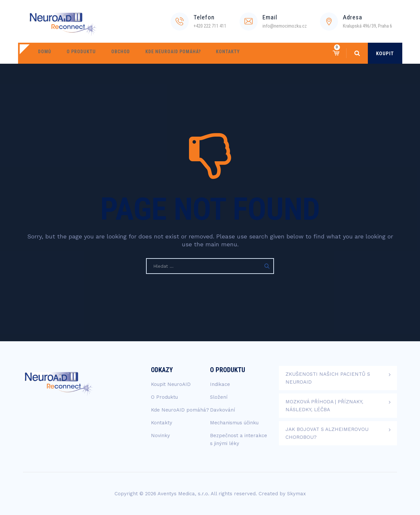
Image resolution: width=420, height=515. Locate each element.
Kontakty (210, 53)
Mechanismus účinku (234, 423)
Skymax (296, 494)
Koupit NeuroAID (171, 384)
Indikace (220, 384)
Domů (43, 53)
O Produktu (75, 53)
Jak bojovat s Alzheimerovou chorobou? (327, 433)
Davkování (222, 410)
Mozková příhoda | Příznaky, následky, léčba (324, 406)
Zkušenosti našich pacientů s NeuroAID (328, 378)
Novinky (160, 436)
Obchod (111, 53)
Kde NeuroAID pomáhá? (159, 53)
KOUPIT (385, 54)
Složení (219, 397)
